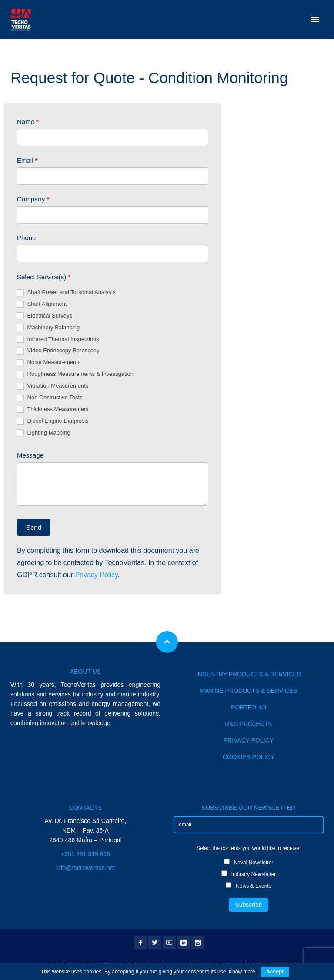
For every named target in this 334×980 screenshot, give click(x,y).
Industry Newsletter (249, 874)
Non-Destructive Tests (50, 398)
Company (33, 199)
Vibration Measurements (53, 386)
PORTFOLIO (249, 707)
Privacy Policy (96, 575)
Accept (275, 972)
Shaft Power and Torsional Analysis (66, 293)
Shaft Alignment (42, 304)
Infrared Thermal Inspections (58, 339)
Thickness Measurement (53, 410)
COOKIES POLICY (249, 757)
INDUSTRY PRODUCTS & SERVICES (249, 674)
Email (27, 160)
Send (34, 527)
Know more (242, 972)
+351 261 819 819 (85, 854)
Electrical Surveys (45, 316)
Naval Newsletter (249, 862)
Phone (26, 238)
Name (28, 122)
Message (30, 455)
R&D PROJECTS (248, 724)
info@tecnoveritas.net (86, 868)
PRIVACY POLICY (249, 740)
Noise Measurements (49, 363)
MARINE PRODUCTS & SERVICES (249, 691)
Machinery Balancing (48, 328)
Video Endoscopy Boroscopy (58, 351)
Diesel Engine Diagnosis (53, 421)
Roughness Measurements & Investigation (75, 374)
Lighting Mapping (44, 433)
